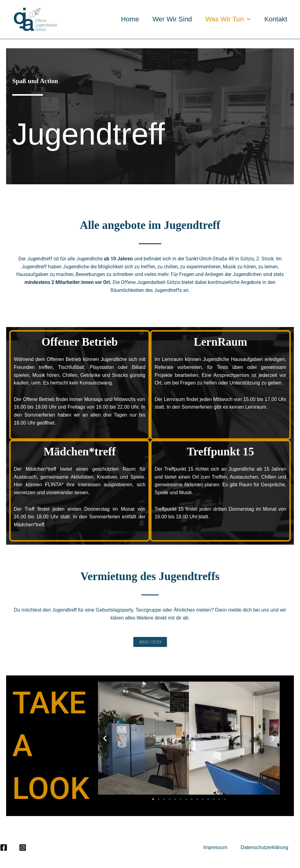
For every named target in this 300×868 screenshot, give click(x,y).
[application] (247, 19)
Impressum (216, 847)
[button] (105, 738)
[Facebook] (4, 848)
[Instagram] (23, 848)
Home (130, 19)
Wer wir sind (172, 19)
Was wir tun (228, 19)
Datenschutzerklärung (264, 847)
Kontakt (276, 19)
